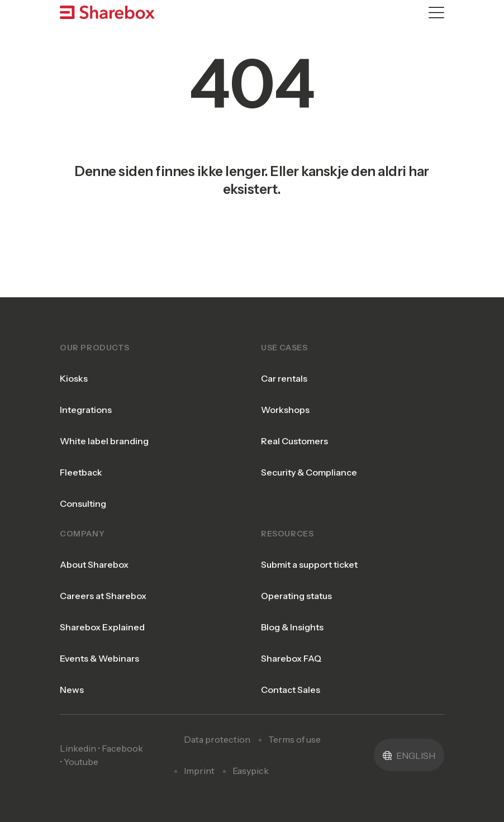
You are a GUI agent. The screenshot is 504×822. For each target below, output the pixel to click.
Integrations (86, 410)
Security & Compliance (309, 472)
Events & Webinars (99, 658)
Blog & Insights (292, 627)
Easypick (251, 771)
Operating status (296, 596)
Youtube (81, 762)
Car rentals (284, 378)
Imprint (199, 771)
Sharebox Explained (102, 627)
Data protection (217, 739)
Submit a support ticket (309, 564)
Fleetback (81, 472)
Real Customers (294, 441)
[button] (409, 755)
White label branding (104, 441)
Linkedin (78, 748)
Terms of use (294, 739)
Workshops (285, 410)
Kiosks (74, 378)
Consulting (83, 503)
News (72, 690)
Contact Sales (291, 690)
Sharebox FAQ (291, 658)
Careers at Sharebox (103, 596)
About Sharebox (94, 564)
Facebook (122, 748)
